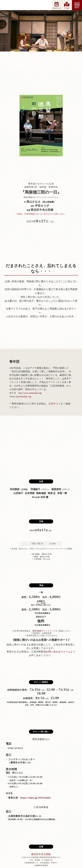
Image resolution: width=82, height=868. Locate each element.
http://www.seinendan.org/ (30, 393)
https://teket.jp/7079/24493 (34, 798)
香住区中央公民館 (41, 854)
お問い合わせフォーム (58, 652)
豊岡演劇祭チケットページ (44, 631)
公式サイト (55, 404)
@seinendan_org (24, 396)
